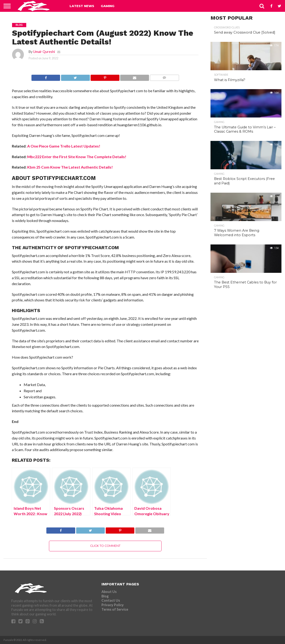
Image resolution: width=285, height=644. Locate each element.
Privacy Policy (113, 605)
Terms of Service (115, 609)
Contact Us (111, 600)
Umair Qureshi (44, 52)
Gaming (108, 6)
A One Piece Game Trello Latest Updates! (64, 146)
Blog (105, 596)
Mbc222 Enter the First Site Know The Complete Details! (77, 157)
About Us (109, 592)
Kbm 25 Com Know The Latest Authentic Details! (70, 167)
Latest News (82, 6)
